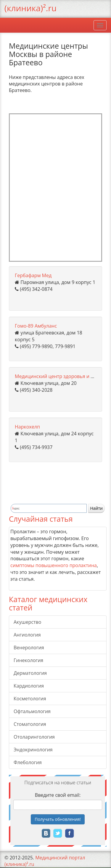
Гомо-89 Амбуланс (36, 326)
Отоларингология (34, 737)
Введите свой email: (58, 795)
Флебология (28, 762)
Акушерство (27, 622)
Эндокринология (33, 750)
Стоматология (30, 724)
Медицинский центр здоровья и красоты (62, 376)
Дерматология (30, 673)
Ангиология (27, 635)
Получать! (58, 819)
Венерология (29, 648)
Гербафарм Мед (33, 275)
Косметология (30, 699)
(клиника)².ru (30, 8)
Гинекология (28, 660)
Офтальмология (32, 711)
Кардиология (29, 686)
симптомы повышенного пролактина (54, 565)
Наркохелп (27, 427)
